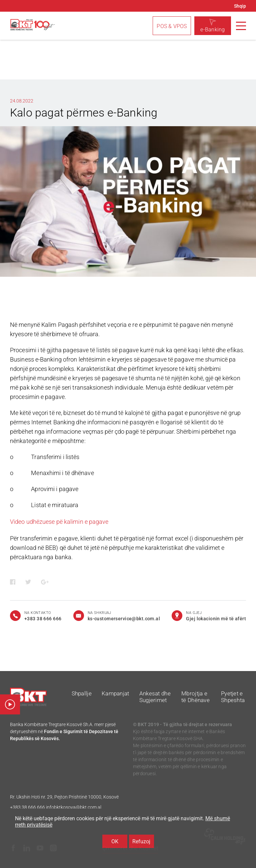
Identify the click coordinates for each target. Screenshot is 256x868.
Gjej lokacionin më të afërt (216, 619)
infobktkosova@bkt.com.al (74, 807)
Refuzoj (141, 841)
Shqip (240, 6)
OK (115, 841)
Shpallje (82, 693)
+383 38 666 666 (27, 807)
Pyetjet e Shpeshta (233, 697)
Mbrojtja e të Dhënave (195, 697)
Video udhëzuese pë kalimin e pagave (59, 522)
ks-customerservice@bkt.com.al (124, 619)
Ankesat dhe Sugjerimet (155, 697)
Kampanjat (115, 693)
